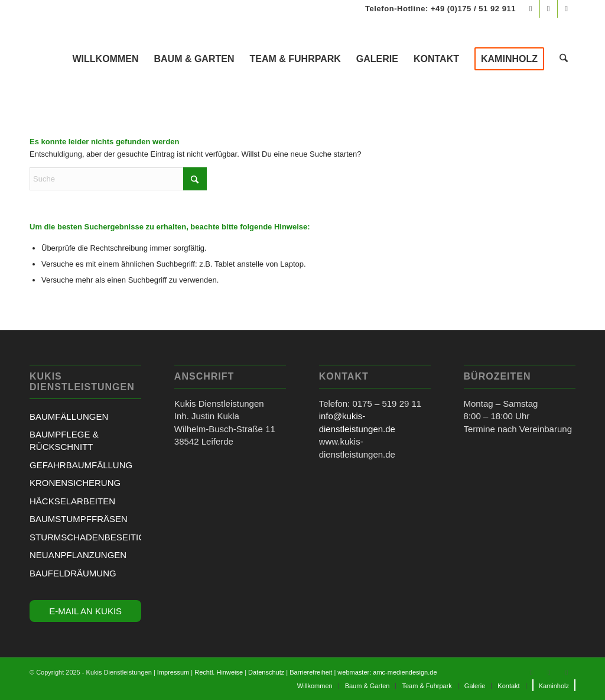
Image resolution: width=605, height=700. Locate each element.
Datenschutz (266, 672)
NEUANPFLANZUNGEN (78, 555)
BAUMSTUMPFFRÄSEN (79, 519)
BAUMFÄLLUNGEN (69, 417)
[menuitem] (106, 59)
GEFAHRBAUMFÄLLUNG (81, 465)
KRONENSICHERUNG (75, 483)
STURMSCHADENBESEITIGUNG (85, 537)
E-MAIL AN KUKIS (85, 611)
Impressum (173, 672)
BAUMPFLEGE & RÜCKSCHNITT (64, 440)
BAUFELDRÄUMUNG (73, 573)
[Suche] (565, 59)
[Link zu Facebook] (531, 9)
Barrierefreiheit (311, 672)
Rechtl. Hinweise (219, 672)
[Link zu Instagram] (549, 9)
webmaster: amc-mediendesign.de (387, 672)
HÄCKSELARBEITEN (72, 501)
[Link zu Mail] (567, 9)
